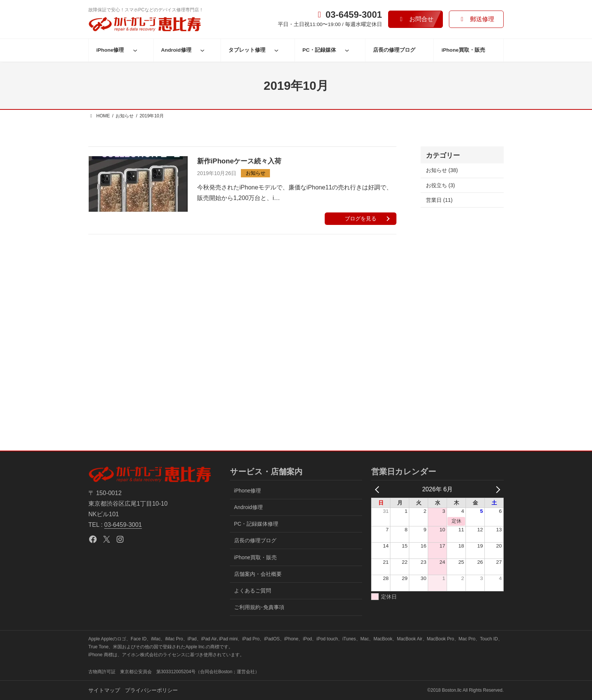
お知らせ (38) (442, 170)
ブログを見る (361, 218)
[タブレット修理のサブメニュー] (276, 50)
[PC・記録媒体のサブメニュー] (347, 50)
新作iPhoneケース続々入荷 (239, 161)
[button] (415, 19)
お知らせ (256, 173)
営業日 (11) (439, 200)
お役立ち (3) (440, 185)
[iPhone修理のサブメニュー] (135, 50)
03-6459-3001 (123, 525)
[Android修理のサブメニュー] (202, 50)
